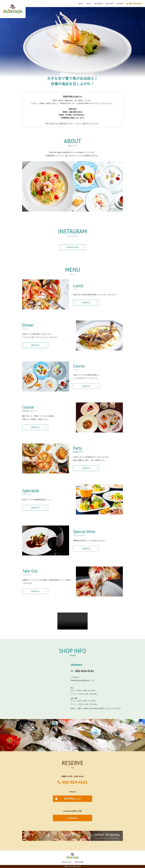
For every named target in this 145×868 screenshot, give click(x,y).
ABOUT (81, 4)
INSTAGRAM (98, 4)
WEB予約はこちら (73, 799)
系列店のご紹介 (67, 862)
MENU (89, 4)
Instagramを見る (72, 247)
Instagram (72, 818)
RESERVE (120, 4)
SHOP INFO (110, 4)
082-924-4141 (75, 782)
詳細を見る (86, 303)
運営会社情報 (79, 862)
